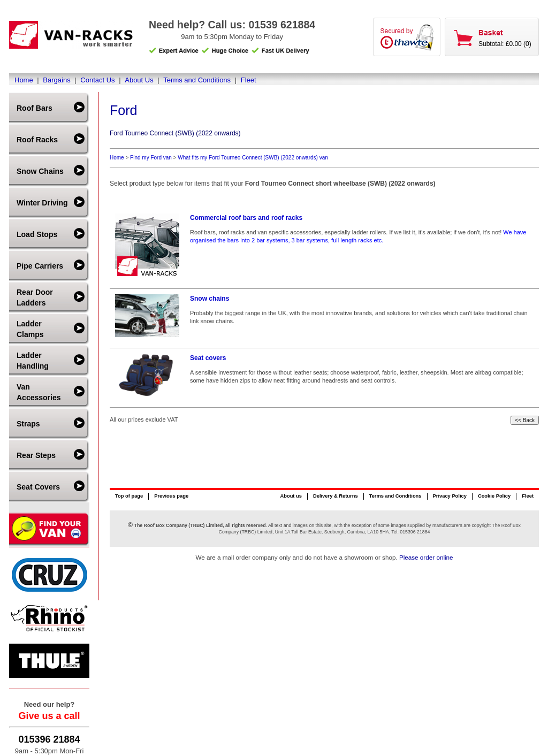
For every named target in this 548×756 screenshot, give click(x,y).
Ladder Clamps (30, 329)
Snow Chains (40, 171)
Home (24, 80)
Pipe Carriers (40, 266)
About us (291, 496)
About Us (139, 80)
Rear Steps (36, 455)
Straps (28, 424)
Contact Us (97, 80)
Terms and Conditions (197, 80)
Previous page (171, 496)
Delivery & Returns (336, 496)
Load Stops (37, 234)
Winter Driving (42, 203)
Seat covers (208, 358)
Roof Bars (35, 108)
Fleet (249, 80)
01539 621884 (282, 25)
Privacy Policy (450, 496)
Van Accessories (39, 392)
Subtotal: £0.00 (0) (505, 44)
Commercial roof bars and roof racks (246, 218)
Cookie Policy (494, 496)
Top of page (129, 496)
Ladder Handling (33, 361)
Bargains (56, 80)
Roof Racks (37, 140)
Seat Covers (38, 487)
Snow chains (210, 299)
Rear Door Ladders (35, 297)
